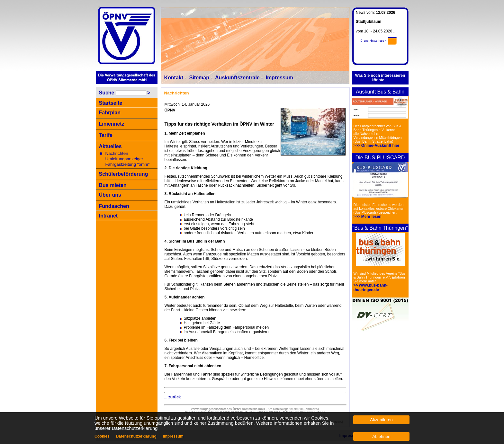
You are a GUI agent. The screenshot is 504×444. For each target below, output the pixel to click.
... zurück (173, 397)
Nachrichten (117, 153)
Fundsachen (114, 206)
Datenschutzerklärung (136, 436)
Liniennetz (112, 124)
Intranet (108, 216)
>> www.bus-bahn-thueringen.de (371, 288)
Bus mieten (113, 185)
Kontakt (174, 78)
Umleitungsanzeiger (124, 159)
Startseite (111, 103)
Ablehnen (381, 436)
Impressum (279, 78)
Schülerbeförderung (124, 174)
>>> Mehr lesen (368, 217)
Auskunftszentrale (237, 78)
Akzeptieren (381, 420)
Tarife (106, 135)
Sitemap (199, 78)
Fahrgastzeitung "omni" (128, 164)
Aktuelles (110, 146)
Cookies (102, 436)
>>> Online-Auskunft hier (377, 146)
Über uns (110, 195)
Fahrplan (110, 113)
